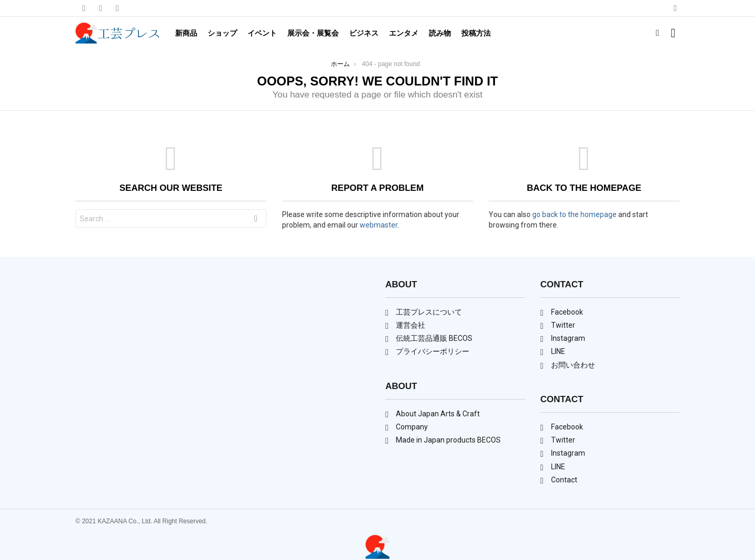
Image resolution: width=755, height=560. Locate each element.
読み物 (440, 33)
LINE (558, 351)
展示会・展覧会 (313, 33)
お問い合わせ (573, 365)
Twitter (563, 325)
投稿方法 (476, 33)
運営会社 (411, 325)
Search (256, 220)
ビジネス (364, 33)
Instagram (568, 338)
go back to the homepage (574, 214)
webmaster (379, 225)
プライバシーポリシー (433, 351)
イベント (262, 33)
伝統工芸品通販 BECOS (434, 338)
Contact (564, 480)
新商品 (186, 33)
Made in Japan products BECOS (448, 440)
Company (412, 427)
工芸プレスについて (429, 312)
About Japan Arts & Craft (438, 414)
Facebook (567, 312)
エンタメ (404, 33)
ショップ (222, 33)
